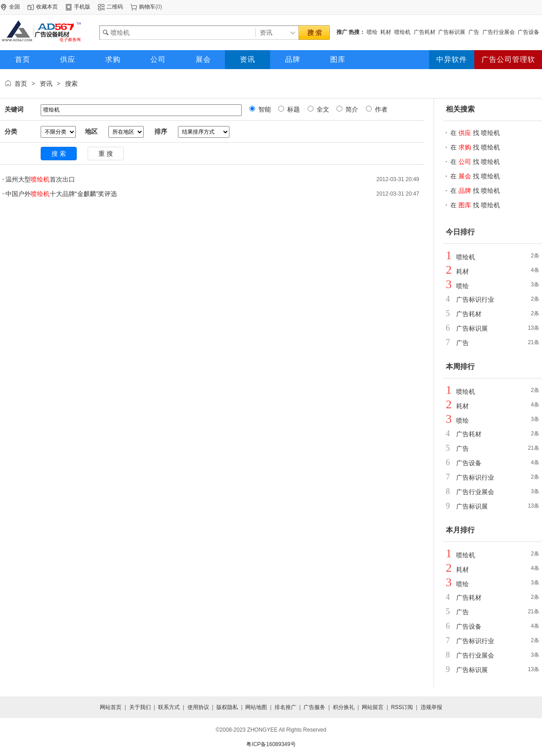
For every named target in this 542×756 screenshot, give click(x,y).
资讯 (46, 84)
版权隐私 (227, 707)
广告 (474, 32)
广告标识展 (452, 32)
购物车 (147, 7)
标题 (293, 109)
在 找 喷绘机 (475, 133)
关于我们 (140, 707)
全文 (322, 109)
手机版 (82, 7)
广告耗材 (425, 32)
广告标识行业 (475, 299)
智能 (264, 109)
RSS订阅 (402, 707)
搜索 (71, 84)
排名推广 (285, 707)
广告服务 (314, 707)
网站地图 (256, 707)
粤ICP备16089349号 (271, 744)
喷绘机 (402, 32)
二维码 (115, 7)
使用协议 (198, 707)
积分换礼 (344, 707)
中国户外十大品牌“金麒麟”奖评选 (61, 194)
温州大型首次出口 (40, 179)
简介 (351, 109)
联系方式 (169, 707)
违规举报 (431, 707)
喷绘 (372, 32)
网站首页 (111, 707)
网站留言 (373, 707)
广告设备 (528, 32)
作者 (380, 109)
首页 (21, 84)
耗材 (386, 32)
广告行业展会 (499, 32)
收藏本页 (47, 7)
